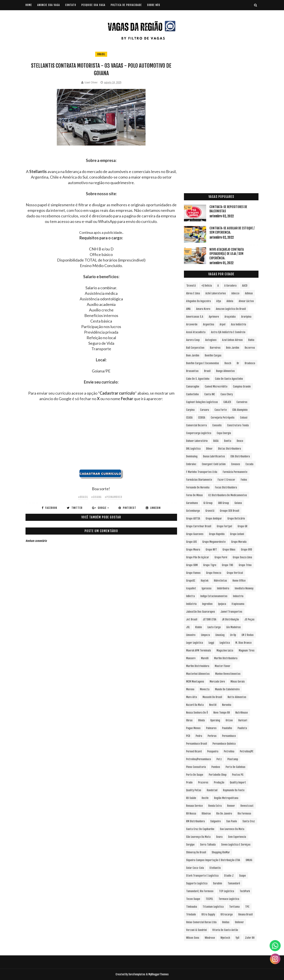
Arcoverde (192, 324)
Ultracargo (227, 914)
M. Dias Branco (244, 643)
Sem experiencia (237, 837)
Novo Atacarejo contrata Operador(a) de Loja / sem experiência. (227, 254)
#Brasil (83, 497)
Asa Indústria (239, 324)
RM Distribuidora (195, 821)
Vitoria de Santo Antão (225, 930)
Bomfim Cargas (213, 355)
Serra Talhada (208, 845)
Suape (243, 876)
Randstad (212, 790)
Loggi (211, 643)
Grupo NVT (211, 550)
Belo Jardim (233, 348)
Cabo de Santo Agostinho (229, 379)
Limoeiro (191, 635)
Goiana (238, 503)
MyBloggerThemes (159, 974)
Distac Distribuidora (230, 449)
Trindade (191, 914)
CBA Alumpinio (240, 410)
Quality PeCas (194, 790)
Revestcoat (247, 806)
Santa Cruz (249, 821)
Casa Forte (221, 410)
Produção (219, 782)
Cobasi (244, 418)
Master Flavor (223, 666)
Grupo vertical (235, 573)
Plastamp (233, 759)
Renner (231, 806)
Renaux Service (194, 806)
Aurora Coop (193, 340)
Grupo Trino (245, 565)
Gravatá (210, 511)
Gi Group (208, 503)
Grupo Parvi (221, 557)
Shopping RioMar (221, 852)
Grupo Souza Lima (242, 557)
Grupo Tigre (210, 565)
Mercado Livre (217, 682)
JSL (188, 627)
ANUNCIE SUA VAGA (49, 5)
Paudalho (227, 728)
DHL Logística (193, 449)
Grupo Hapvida (217, 534)
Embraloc (191, 464)
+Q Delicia (207, 286)
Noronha (227, 705)
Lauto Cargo (214, 627)
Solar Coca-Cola (195, 868)
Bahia (251, 340)
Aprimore (214, 317)
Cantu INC (210, 394)
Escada (249, 464)
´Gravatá (191, 286)
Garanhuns (192, 503)
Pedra (199, 736)
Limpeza (205, 635)
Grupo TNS (228, 565)
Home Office (239, 581)
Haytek (205, 581)
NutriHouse (242, 713)
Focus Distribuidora (226, 487)
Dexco (240, 441)
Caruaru (205, 410)
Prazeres (203, 782)
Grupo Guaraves (195, 534)
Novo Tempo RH (222, 713)
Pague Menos (193, 728)
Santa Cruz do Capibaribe (200, 829)
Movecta (205, 689)
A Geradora (230, 286)
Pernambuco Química (224, 744)
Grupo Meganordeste (214, 542)
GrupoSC (191, 581)
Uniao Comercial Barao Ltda (201, 922)
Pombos (216, 767)
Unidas (226, 922)
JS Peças (249, 619)
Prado (189, 782)
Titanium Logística (213, 907)
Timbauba (192, 907)
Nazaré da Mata (195, 705)
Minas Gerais (238, 682)
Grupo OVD (247, 550)
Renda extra (215, 806)
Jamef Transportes (231, 612)
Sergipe (190, 845)
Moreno (190, 689)
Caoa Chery (227, 394)
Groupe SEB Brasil (230, 511)
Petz (219, 759)
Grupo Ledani (237, 534)
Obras (189, 720)
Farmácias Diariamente (199, 480)
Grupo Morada (239, 542)
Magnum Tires (247, 650)
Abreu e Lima (193, 293)
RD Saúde (191, 798)
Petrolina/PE (247, 751)
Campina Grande (242, 387)
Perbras (212, 736)
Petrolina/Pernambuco (199, 759)
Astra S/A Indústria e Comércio (228, 332)
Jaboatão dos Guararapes (201, 612)
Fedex (244, 480)
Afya (219, 301)
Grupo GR (243, 526)
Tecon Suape (193, 899)
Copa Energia (224, 433)
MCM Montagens (195, 682)
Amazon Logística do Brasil (231, 309)
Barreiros (215, 348)
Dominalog (192, 456)
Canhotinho (192, 394)
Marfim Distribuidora (226, 658)
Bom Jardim (193, 355)
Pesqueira (213, 751)
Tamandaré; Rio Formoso (200, 891)
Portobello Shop (218, 775)
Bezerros (250, 348)
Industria (238, 596)
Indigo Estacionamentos (214, 596)
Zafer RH (250, 938)
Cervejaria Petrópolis (223, 418)
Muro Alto (192, 697)
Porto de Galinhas (236, 767)
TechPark (245, 891)
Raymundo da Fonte (234, 790)
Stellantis (215, 868)
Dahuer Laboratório (197, 441)
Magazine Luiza (225, 650)
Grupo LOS (191, 542)
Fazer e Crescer (226, 480)
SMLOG (249, 860)
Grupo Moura (193, 550)
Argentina (209, 324)
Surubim (218, 883)
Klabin (199, 627)
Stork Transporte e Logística (202, 876)
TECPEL (209, 899)
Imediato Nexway (244, 588)
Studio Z (229, 876)
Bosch (228, 363)
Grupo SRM (192, 565)
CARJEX (227, 402)
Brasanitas (192, 371)
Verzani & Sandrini (196, 930)
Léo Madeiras (234, 627)
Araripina (246, 317)
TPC (247, 907)
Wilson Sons (193, 938)
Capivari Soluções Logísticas (202, 402)
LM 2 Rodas (248, 635)
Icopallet (191, 588)
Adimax (249, 293)
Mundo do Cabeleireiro (227, 689)
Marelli (205, 658)
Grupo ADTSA (193, 519)
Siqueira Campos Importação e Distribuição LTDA (213, 860)
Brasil (101, 54)
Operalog (215, 720)
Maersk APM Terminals (199, 650)
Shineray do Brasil (196, 852)
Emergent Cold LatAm (214, 464)
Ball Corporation (195, 348)
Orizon (229, 720)
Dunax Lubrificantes (214, 456)
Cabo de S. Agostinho (198, 379)
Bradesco (250, 363)
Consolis (217, 425)
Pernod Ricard (194, 751)
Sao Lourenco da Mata (232, 829)
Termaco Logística (229, 899)
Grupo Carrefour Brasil (199, 526)
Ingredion (207, 604)
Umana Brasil (246, 914)
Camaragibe (193, 387)
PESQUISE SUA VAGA (93, 5)
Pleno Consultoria (196, 767)
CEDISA (202, 418)
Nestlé (213, 705)
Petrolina (229, 751)
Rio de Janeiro (224, 814)
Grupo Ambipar (214, 519)
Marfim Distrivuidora (198, 666)
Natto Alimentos (237, 697)
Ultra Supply (208, 914)
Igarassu (207, 588)
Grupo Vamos (193, 573)
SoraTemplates (137, 974)
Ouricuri (243, 720)
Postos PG (238, 775)
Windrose (210, 938)
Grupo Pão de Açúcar (198, 557)
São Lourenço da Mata (198, 837)
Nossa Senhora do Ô (197, 713)
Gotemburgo (193, 511)
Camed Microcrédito (216, 387)
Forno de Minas (194, 495)
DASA (216, 441)
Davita (228, 441)
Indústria (191, 604)
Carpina (190, 410)
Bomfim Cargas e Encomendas (203, 363)
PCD (188, 736)
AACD (245, 286)
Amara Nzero (203, 309)
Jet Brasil (192, 619)
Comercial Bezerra (196, 425)
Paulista (242, 728)
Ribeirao (206, 814)
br (238, 363)
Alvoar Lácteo (246, 301)
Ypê (238, 938)
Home (29, 5)
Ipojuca (222, 604)
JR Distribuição (230, 619)
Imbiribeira (223, 588)
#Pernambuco (113, 497)
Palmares (211, 728)
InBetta (190, 596)
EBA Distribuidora (240, 456)
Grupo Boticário (236, 519)
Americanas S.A (195, 317)
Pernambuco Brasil (197, 744)
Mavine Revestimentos (228, 674)
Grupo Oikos (229, 550)
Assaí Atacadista (196, 332)
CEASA (189, 418)
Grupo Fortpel (224, 526)
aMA (188, 309)
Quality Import (238, 782)
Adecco (235, 293)
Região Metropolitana (226, 798)
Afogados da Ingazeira (198, 301)
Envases (236, 464)
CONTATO (71, 5)
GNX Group (224, 503)
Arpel (223, 324)
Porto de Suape (195, 775)
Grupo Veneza (214, 573)
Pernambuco (229, 736)
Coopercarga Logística (199, 433)
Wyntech (225, 938)
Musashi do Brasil (212, 697)
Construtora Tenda (238, 425)
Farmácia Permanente (235, 472)
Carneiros (242, 402)
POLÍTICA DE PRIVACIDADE (126, 5)
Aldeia (230, 301)
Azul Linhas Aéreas (232, 340)
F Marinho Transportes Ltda (202, 472)
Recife (205, 798)
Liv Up (233, 635)
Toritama (234, 907)
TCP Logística (227, 891)
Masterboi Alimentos (198, 674)
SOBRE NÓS (154, 5)
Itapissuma (238, 604)
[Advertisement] (101, 438)
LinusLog (220, 635)
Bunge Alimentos (225, 371)
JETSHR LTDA (210, 619)
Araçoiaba (230, 317)
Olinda (201, 720)
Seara (219, 837)
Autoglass (211, 340)
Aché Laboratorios (216, 293)
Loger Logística (195, 643)
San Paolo (232, 821)
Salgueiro (216, 821)
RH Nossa (191, 814)
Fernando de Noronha (198, 487)
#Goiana (96, 497)
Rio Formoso (244, 814)
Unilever (239, 922)
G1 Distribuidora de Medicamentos (228, 495)
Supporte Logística (197, 883)
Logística (225, 643)
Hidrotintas (220, 581)
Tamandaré (234, 883)
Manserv (191, 658)
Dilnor (209, 449)
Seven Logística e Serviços (236, 845)
